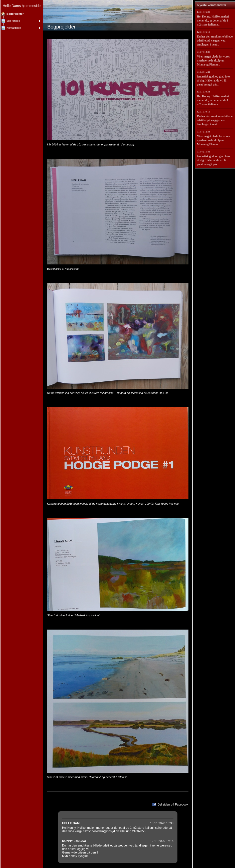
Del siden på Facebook (173, 805)
